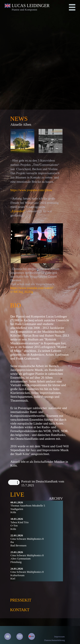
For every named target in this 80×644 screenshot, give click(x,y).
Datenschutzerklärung (55, 640)
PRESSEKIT (21, 600)
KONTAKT (20, 610)
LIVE (17, 494)
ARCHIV (56, 498)
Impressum (59, 636)
